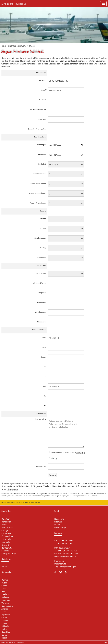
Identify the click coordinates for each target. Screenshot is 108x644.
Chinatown (6, 533)
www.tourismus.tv (67, 556)
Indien (4, 629)
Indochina (6, 600)
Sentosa (5, 551)
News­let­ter (13, 489)
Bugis (4, 524)
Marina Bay (6, 542)
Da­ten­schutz (81, 452)
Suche (57, 524)
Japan (4, 623)
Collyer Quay (7, 536)
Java (3, 588)
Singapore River (9, 553)
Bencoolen (6, 522)
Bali (3, 591)
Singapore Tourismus (14, 4)
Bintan (4, 567)
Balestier (6, 519)
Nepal (4, 638)
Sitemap (58, 522)
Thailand (5, 594)
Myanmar (6, 614)
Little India (6, 539)
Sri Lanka (5, 626)
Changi (5, 530)
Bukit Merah (7, 527)
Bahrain (5, 580)
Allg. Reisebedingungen (65, 567)
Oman (4, 585)
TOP (105, 643)
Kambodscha (7, 606)
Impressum (59, 561)
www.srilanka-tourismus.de (16, 494)
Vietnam (5, 603)
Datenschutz (60, 564)
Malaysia (5, 597)
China (4, 617)
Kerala (4, 635)
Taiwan (5, 620)
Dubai (4, 583)
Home (4, 46)
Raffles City (7, 548)
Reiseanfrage (60, 527)
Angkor (5, 609)
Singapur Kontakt (17, 46)
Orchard (5, 545)
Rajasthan (6, 632)
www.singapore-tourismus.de (13, 643)
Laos (3, 612)
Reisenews (59, 519)
